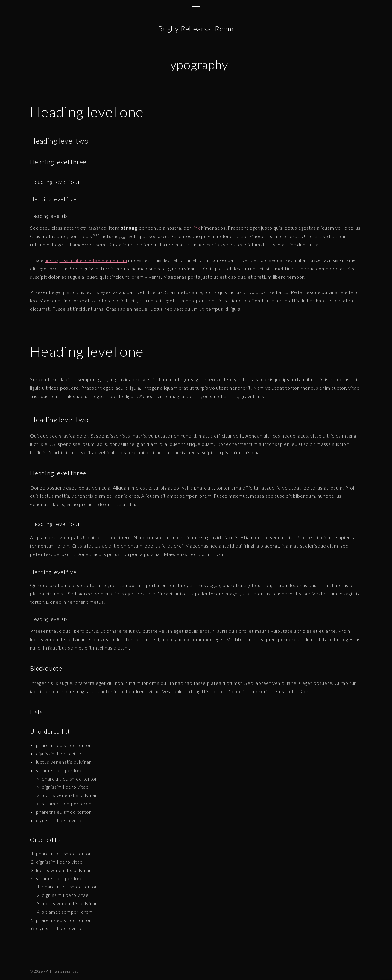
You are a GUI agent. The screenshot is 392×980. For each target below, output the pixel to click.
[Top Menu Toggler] (196, 9)
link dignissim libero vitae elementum (86, 260)
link (196, 228)
